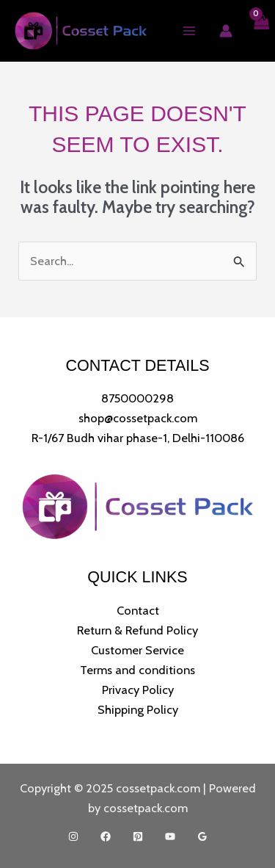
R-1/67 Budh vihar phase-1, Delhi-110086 (138, 438)
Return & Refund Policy (137, 630)
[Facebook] (106, 836)
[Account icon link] (226, 31)
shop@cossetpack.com (138, 418)
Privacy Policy (138, 690)
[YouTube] (170, 836)
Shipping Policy (138, 709)
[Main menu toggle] (189, 31)
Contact (138, 610)
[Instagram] (73, 836)
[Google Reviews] (202, 836)
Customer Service (137, 650)
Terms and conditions (137, 670)
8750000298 (137, 398)
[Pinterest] (138, 836)
